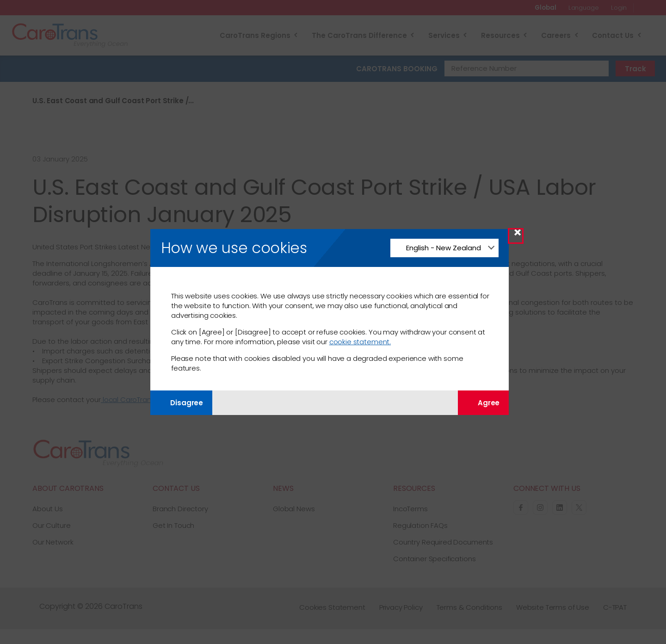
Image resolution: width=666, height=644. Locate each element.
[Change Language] (444, 248)
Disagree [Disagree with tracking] (181, 403)
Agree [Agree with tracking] (484, 403)
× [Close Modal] (518, 236)
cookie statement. (360, 342)
